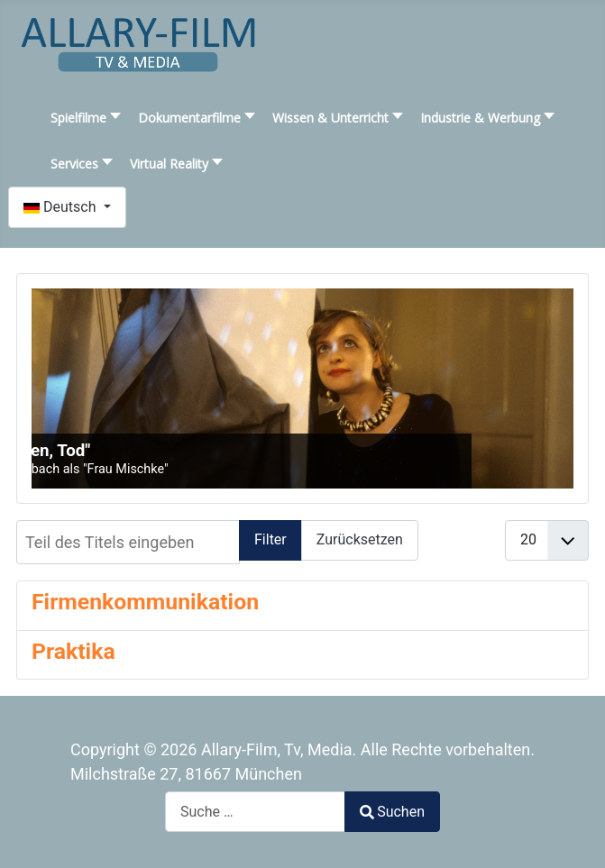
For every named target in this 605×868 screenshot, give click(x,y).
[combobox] (255, 812)
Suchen (392, 812)
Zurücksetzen (360, 539)
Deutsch (61, 207)
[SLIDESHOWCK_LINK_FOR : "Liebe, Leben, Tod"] (302, 388)
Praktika (73, 651)
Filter (270, 539)
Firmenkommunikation (145, 602)
